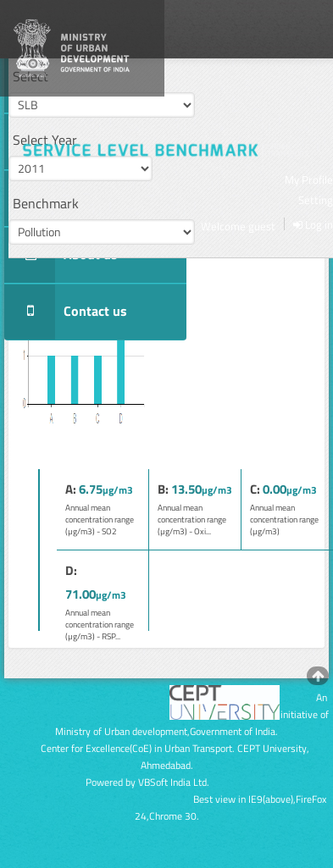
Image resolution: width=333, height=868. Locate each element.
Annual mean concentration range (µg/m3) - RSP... (100, 625)
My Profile (309, 180)
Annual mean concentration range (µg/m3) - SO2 (100, 520)
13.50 (186, 489)
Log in (313, 224)
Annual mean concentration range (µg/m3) (284, 520)
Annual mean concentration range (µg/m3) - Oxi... (192, 520)
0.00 (275, 489)
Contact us (66, 312)
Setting (316, 200)
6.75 (91, 489)
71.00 (80, 594)
